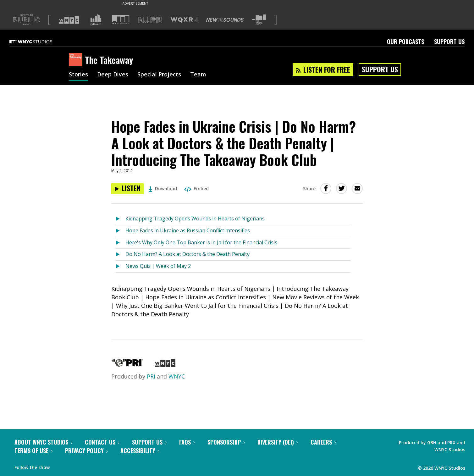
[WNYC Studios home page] (39, 42)
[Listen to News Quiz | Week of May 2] (120, 266)
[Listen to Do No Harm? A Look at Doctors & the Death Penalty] (120, 255)
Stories (78, 75)
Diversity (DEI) (278, 442)
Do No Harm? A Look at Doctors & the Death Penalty (187, 254)
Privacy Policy (86, 451)
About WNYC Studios (43, 442)
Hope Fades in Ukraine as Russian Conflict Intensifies (188, 230)
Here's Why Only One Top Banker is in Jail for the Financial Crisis (201, 242)
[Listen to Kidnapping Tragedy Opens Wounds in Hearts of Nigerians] (120, 219)
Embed (196, 188)
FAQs (187, 442)
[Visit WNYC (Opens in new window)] (69, 20)
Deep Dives (113, 75)
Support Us (449, 42)
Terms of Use (33, 451)
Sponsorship (226, 442)
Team (198, 75)
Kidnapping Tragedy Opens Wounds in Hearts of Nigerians (195, 219)
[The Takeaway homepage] (77, 60)
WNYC (177, 376)
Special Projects (159, 75)
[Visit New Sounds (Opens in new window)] (225, 20)
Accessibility (140, 451)
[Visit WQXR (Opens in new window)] (184, 20)
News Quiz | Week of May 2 (158, 266)
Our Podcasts (405, 42)
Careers (323, 442)
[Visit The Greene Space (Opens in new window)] (259, 20)
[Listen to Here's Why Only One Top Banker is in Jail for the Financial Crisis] (120, 243)
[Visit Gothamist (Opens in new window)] (96, 20)
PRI (151, 376)
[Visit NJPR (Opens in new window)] (150, 20)
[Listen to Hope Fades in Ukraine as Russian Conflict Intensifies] (120, 231)
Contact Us (102, 442)
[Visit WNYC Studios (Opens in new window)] (121, 20)
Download (163, 188)
